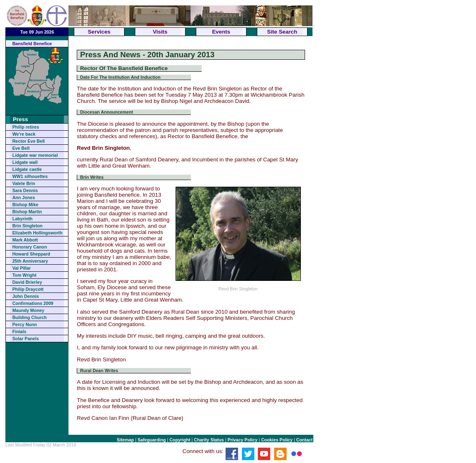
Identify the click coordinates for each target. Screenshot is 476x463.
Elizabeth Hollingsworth (38, 233)
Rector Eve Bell (29, 141)
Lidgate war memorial (35, 155)
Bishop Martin (27, 212)
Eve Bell (21, 148)
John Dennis (26, 296)
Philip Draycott (28, 289)
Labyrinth (23, 219)
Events (221, 32)
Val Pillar (22, 268)
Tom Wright (24, 275)
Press (20, 119)
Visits (160, 32)
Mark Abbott (25, 240)
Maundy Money (28, 310)
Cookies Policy (277, 440)
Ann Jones (24, 197)
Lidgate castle (27, 169)
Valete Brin (24, 183)
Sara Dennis (25, 190)
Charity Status (209, 440)
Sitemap (125, 440)
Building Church (30, 317)
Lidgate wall (25, 162)
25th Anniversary (30, 261)
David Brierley (27, 282)
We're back (24, 134)
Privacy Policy (242, 440)
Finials (20, 331)
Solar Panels (26, 339)
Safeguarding (151, 440)
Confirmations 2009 (33, 303)
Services (99, 32)
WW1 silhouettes (30, 176)
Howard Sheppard (31, 254)
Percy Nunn (25, 324)
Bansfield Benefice (32, 44)
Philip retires (26, 127)
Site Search (282, 32)
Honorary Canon (30, 247)
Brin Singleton (28, 226)
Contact (305, 440)
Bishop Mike (26, 205)
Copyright (180, 440)
